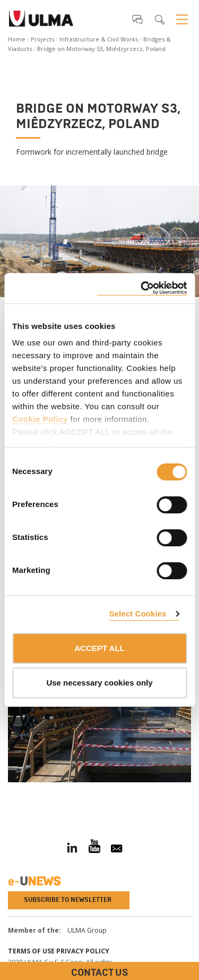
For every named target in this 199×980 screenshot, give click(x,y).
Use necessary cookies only (99, 683)
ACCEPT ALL (99, 648)
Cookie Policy (40, 419)
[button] (137, 19)
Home (17, 39)
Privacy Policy (83, 951)
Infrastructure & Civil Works (99, 39)
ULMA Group (87, 930)
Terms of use (31, 951)
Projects (42, 39)
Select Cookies (137, 614)
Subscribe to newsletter (68, 900)
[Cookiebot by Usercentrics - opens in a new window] (142, 288)
